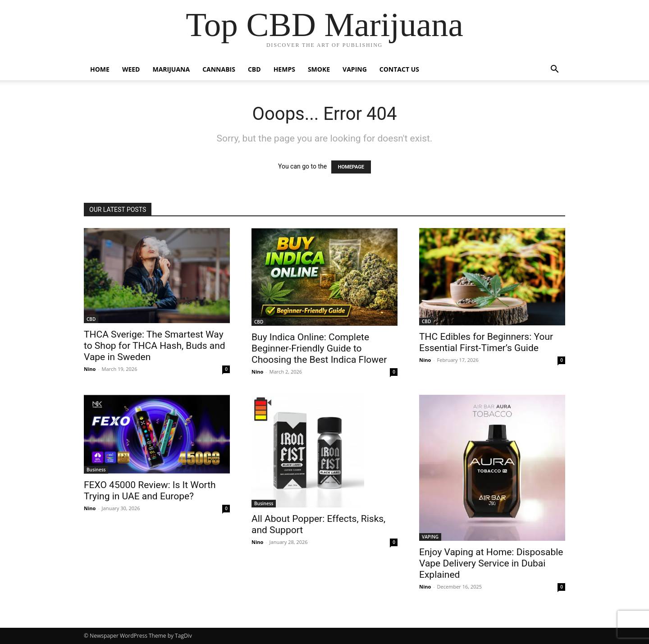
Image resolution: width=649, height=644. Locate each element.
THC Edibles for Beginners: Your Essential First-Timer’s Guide (486, 342)
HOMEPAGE (351, 167)
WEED (131, 69)
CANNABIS (219, 69)
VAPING (355, 69)
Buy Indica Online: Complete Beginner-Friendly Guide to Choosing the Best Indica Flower (319, 348)
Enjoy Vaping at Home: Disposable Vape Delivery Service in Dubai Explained (491, 563)
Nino (90, 369)
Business (96, 470)
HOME (100, 69)
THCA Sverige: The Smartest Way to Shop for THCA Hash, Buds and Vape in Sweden (155, 346)
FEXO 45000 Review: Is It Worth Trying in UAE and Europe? (150, 491)
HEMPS (284, 69)
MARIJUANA (171, 69)
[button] (554, 70)
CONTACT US (399, 69)
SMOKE (319, 69)
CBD (254, 69)
